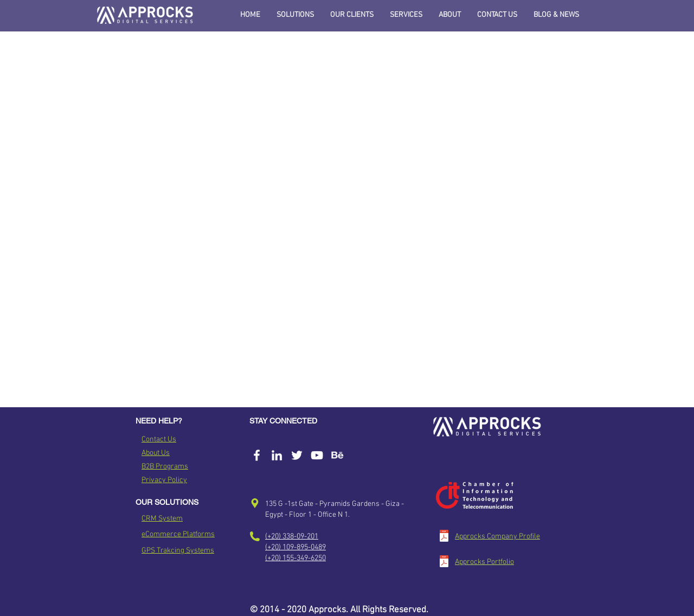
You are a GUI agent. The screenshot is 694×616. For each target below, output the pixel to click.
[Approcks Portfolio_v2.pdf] (444, 563)
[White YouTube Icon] (317, 455)
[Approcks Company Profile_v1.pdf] (444, 537)
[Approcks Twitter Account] (297, 455)
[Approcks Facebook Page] (257, 455)
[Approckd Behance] (337, 455)
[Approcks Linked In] (277, 455)
